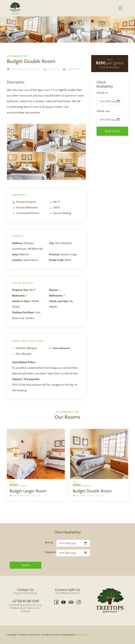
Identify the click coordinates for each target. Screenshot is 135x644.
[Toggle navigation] (120, 8)
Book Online (112, 131)
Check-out (103, 111)
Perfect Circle (82, 635)
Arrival (49, 543)
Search (25, 565)
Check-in (102, 93)
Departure (51, 552)
